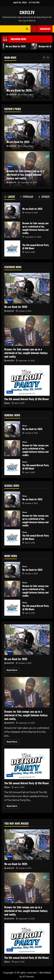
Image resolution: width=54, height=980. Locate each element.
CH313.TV (27, 12)
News (10, 85)
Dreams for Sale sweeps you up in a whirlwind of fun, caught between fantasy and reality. (25, 175)
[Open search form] (27, 29)
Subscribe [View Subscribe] (40, 29)
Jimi (8, 403)
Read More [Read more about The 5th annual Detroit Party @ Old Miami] (13, 807)
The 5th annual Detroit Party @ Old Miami (12, 248)
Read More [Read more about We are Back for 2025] (13, 671)
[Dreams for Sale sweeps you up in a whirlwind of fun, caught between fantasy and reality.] (27, 331)
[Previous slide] (44, 58)
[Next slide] (48, 58)
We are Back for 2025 (19, 90)
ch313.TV (12, 95)
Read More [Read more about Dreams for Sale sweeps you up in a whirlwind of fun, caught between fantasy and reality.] (13, 742)
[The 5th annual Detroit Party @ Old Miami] (27, 380)
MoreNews (45, 973)
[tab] (10, 197)
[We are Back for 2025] (27, 132)
